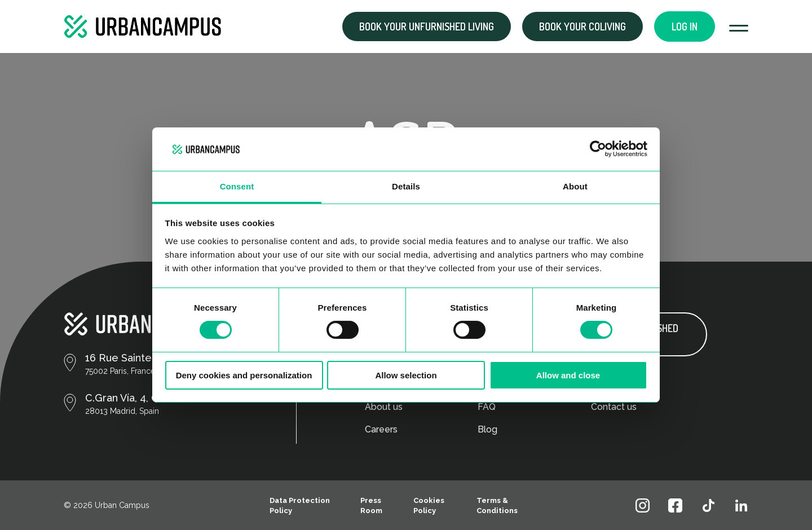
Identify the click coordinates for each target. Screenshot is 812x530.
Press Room (371, 505)
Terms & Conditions (497, 505)
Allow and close (568, 375)
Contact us (614, 407)
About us (384, 407)
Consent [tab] (237, 186)
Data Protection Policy (300, 505)
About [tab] (575, 186)
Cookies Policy (429, 505)
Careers (381, 429)
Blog (487, 429)
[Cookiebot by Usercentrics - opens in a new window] (598, 149)
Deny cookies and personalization (244, 375)
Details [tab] (406, 186)
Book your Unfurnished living (427, 26)
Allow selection (406, 375)
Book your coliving (582, 26)
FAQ (487, 407)
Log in (685, 26)
